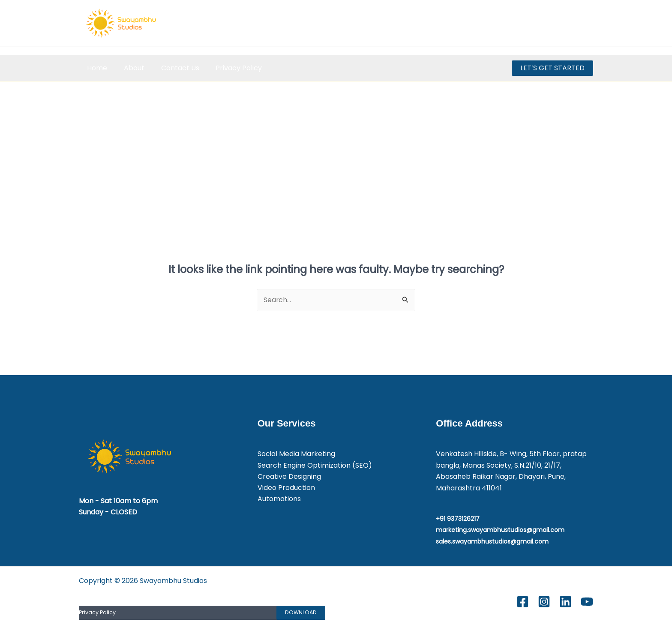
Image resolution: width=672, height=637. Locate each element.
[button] (552, 68)
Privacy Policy (229, 68)
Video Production (286, 488)
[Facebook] (531, 23)
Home (96, 68)
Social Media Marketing (296, 454)
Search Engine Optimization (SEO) (315, 465)
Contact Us (173, 68)
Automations (279, 500)
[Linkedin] (569, 23)
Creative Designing (289, 477)
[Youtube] (588, 23)
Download (301, 613)
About (130, 68)
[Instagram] (550, 23)
